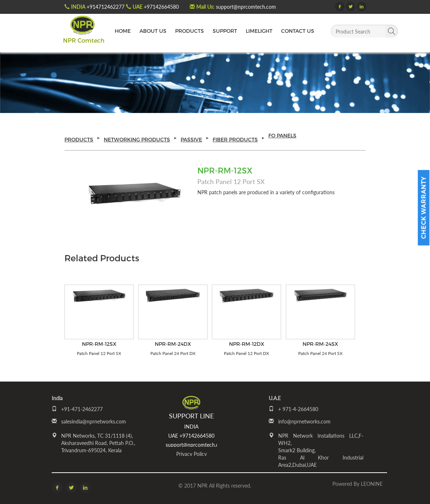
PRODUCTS (190, 31)
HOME (123, 31)
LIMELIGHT (259, 31)
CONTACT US (298, 31)
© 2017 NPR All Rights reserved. (215, 486)
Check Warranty (424, 208)
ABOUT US (153, 31)
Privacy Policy (192, 454)
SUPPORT (225, 31)
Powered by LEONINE (358, 484)
